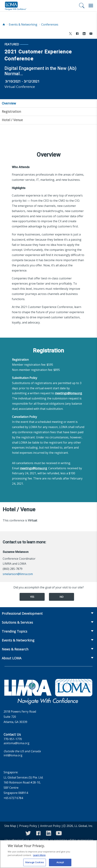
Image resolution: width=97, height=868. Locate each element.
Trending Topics (15, 631)
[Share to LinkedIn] (84, 34)
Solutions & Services (17, 622)
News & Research (15, 649)
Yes (32, 597)
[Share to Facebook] (77, 34)
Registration (11, 111)
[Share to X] (70, 34)
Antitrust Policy (50, 826)
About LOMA (12, 658)
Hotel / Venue (12, 120)
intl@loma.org (13, 755)
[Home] (4, 25)
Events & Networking (23, 24)
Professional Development (22, 613)
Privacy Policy (28, 826)
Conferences (50, 24)
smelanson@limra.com (18, 574)
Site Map (10, 826)
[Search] (82, 6)
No (61, 597)
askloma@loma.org (16, 743)
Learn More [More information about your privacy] (39, 857)
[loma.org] (16, 6)
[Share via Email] (91, 34)
